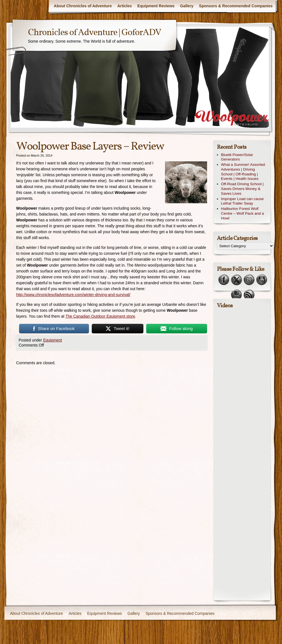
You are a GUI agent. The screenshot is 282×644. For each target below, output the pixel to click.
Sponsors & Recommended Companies (236, 6)
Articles (124, 6)
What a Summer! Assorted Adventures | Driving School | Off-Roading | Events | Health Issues (243, 172)
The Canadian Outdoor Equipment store (100, 316)
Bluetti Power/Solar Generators (237, 157)
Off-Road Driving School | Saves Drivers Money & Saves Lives (242, 189)
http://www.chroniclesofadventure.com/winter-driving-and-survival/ (73, 295)
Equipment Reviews (156, 6)
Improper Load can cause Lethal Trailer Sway (242, 201)
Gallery (187, 6)
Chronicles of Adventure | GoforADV (95, 33)
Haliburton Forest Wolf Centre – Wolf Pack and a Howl (243, 213)
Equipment (53, 340)
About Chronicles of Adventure (83, 6)
